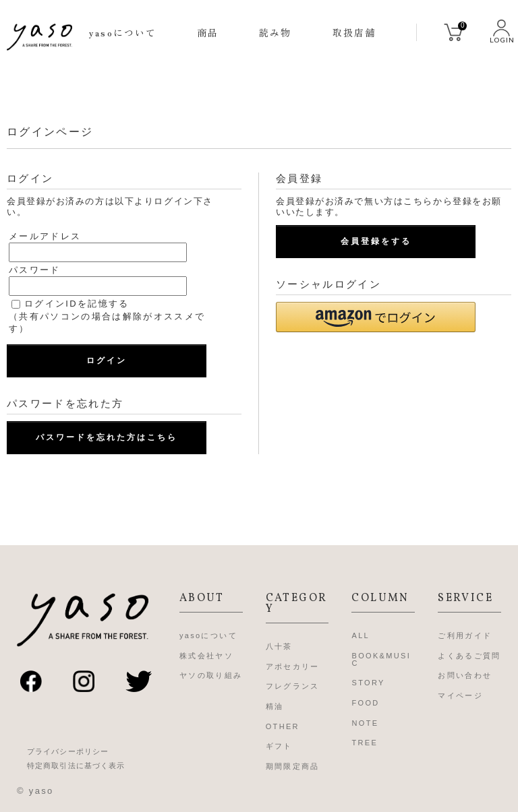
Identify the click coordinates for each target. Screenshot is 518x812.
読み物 (275, 32)
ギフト (279, 746)
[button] (376, 317)
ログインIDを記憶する (77, 304)
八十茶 (279, 646)
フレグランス (293, 686)
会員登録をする (376, 241)
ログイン (107, 361)
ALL (361, 635)
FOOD (365, 703)
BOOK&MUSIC (381, 659)
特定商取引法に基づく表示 (76, 766)
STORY (368, 683)
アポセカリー (293, 666)
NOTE (365, 723)
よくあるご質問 (469, 656)
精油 (275, 706)
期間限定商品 (293, 766)
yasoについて (123, 32)
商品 (208, 32)
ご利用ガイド (465, 635)
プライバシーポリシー (68, 752)
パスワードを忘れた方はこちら (107, 437)
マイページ (460, 695)
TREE (365, 743)
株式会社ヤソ (206, 656)
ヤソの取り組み (211, 675)
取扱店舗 (354, 32)
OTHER (283, 726)
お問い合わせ (465, 675)
